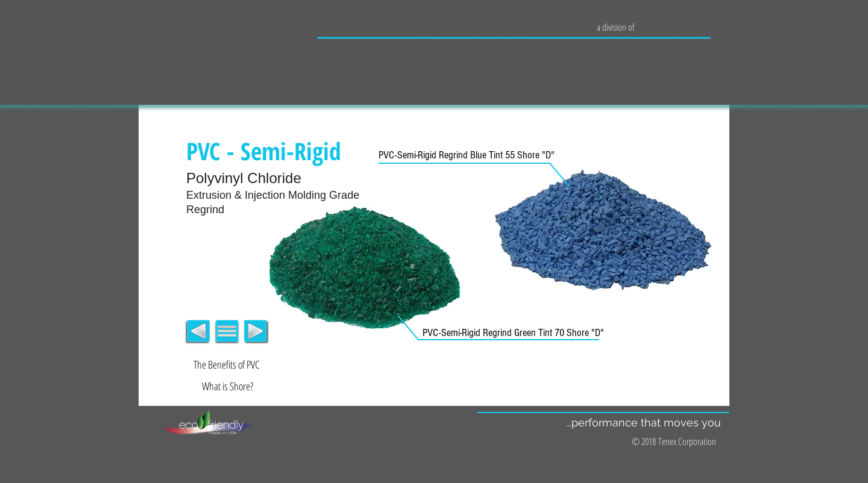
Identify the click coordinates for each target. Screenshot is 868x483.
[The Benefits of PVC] (227, 365)
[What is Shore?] (228, 387)
